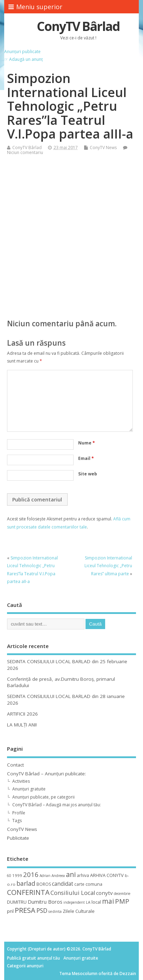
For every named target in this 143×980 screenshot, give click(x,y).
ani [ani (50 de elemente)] (71, 874)
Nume (87, 443)
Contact (15, 765)
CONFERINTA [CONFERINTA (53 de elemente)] (28, 892)
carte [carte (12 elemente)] (79, 884)
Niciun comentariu (25, 152)
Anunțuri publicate (22, 52)
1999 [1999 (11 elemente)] (17, 875)
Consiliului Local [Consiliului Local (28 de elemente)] (73, 893)
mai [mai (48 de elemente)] (108, 901)
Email (86, 458)
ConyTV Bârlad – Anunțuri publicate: (46, 774)
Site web (88, 474)
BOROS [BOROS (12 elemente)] (44, 884)
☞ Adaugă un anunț (23, 59)
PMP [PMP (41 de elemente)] (122, 901)
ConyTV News (103, 148)
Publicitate (18, 838)
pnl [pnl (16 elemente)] (10, 911)
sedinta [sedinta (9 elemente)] (55, 911)
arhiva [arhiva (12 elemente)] (83, 875)
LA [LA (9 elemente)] (88, 902)
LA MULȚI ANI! (22, 725)
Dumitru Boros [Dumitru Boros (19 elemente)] (45, 902)
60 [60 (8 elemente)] (9, 876)
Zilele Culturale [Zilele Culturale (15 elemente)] (79, 911)
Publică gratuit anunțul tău (33, 958)
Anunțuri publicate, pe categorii (43, 797)
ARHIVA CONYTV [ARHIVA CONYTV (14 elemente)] (107, 875)
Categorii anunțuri (25, 966)
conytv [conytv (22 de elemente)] (104, 893)
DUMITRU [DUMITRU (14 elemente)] (17, 902)
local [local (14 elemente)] (96, 902)
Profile (19, 813)
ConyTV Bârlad (78, 26)
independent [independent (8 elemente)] (74, 902)
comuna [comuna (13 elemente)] (94, 884)
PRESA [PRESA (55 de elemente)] (25, 910)
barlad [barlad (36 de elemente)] (26, 883)
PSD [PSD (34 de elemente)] (42, 910)
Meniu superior (35, 7)
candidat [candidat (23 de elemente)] (63, 884)
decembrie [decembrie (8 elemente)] (122, 893)
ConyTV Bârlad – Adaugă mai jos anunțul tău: (57, 805)
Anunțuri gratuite (29, 789)
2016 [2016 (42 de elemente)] (31, 874)
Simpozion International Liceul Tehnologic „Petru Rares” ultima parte (108, 566)
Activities (21, 781)
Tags (17, 821)
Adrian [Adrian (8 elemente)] (45, 876)
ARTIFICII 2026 (22, 714)
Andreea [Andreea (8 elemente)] (58, 876)
